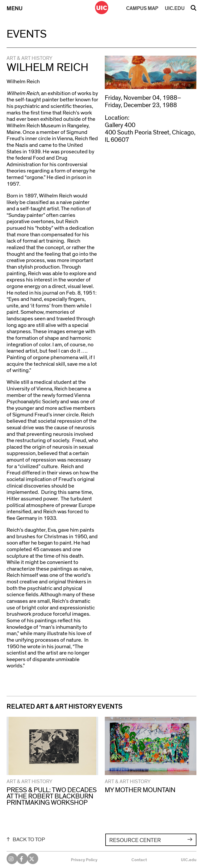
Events (27, 34)
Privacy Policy (84, 860)
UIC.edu (189, 860)
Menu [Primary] (15, 8)
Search (194, 10)
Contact (139, 860)
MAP (142, 8)
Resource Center (135, 840)
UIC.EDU (175, 8)
